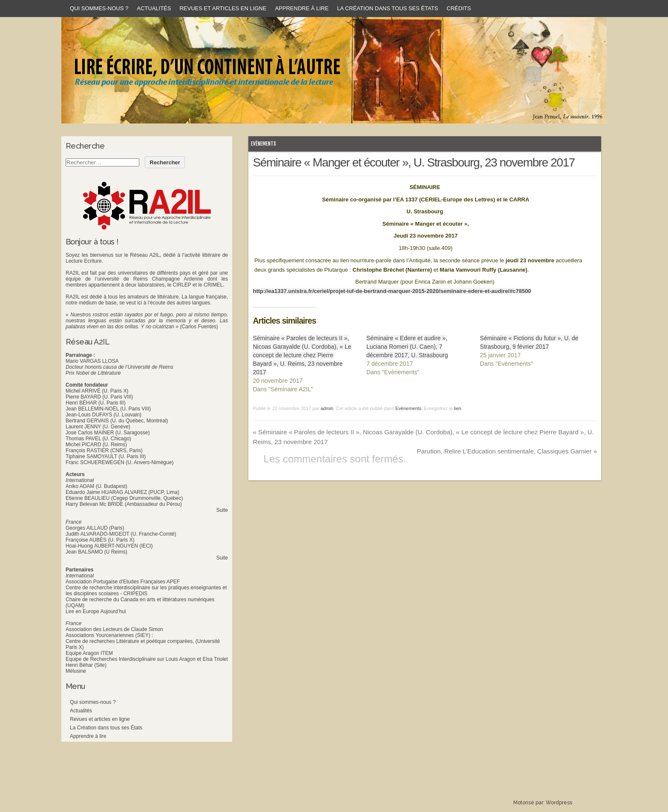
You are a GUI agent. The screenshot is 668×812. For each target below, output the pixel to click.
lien (458, 408)
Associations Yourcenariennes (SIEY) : (109, 635)
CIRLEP (182, 285)
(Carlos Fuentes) (199, 327)
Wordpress (559, 803)
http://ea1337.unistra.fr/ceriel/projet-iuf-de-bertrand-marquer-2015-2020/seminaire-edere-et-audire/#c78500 (392, 291)
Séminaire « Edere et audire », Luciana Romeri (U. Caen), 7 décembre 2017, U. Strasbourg (407, 347)
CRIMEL (213, 285)
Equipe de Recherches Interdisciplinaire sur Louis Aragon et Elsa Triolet (147, 659)
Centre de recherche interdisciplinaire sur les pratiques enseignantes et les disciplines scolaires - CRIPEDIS (146, 591)
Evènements (263, 144)
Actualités (154, 8)
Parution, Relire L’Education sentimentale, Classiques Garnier (507, 451)
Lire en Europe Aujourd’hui (96, 611)
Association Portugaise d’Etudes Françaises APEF (123, 582)
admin (327, 408)
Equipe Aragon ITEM (89, 653)
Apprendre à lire (302, 8)
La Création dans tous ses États (387, 8)
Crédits (459, 8)
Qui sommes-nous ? (99, 8)
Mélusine (76, 671)
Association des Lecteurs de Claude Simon (114, 629)
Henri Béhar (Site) (86, 665)
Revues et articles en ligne (223, 8)
